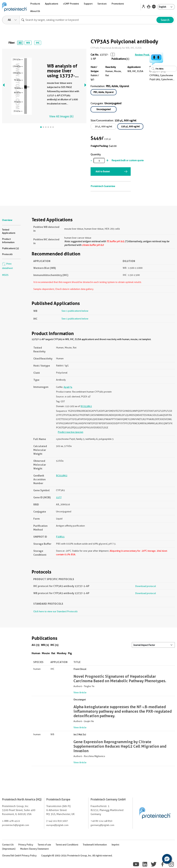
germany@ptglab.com (102, 825)
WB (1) (45, 645)
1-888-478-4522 (11, 821)
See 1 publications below (75, 311)
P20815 (60, 537)
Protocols (7, 254)
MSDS (5, 275)
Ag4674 (68, 387)
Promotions (118, 4)
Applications (52, 4)
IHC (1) (54, 645)
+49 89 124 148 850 (101, 821)
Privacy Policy (26, 845)
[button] (167, 859)
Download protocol (146, 586)
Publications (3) (10, 248)
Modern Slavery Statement (34, 849)
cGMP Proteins (71, 4)
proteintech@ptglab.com (16, 825)
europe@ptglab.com (57, 825)
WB (28, 43)
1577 (59, 497)
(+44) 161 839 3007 (57, 821)
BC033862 (86, 406)
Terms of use (44, 845)
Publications (119, 59)
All (20, 43)
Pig (70, 653)
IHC (38, 43)
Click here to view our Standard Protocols (55, 611)
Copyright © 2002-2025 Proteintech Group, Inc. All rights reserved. (77, 856)
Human (36, 653)
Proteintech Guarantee (103, 186)
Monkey (62, 653)
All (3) (36, 645)
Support (88, 4)
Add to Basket (103, 171)
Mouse (46, 653)
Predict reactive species (70, 432)
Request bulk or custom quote (128, 160)
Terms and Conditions (67, 845)
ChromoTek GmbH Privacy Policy (19, 856)
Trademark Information (95, 845)
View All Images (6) (61, 116)
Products (35, 4)
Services (102, 4)
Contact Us (8, 845)
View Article (80, 692)
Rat (53, 653)
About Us (35, 11)
